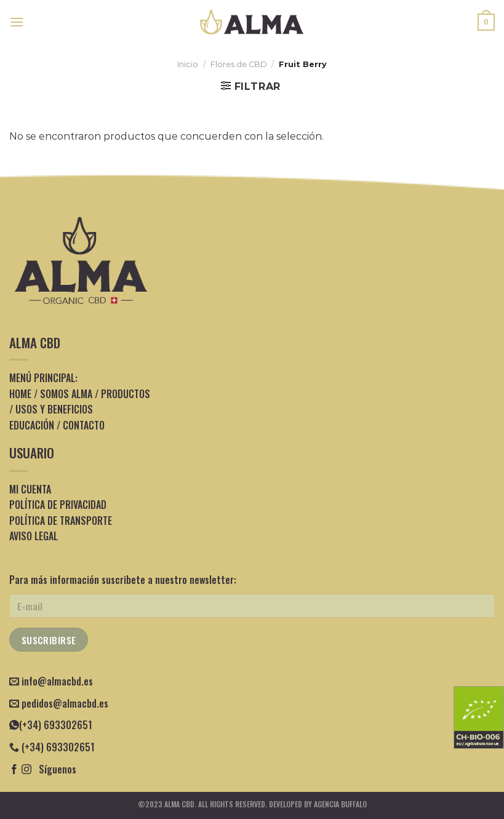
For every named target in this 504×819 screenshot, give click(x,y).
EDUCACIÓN (32, 425)
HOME (20, 394)
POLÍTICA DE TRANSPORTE (61, 521)
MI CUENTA (30, 489)
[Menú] (17, 22)
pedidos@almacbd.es (65, 703)
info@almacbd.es (57, 681)
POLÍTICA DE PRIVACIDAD (58, 505)
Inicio (188, 64)
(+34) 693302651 (51, 725)
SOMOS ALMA (66, 394)
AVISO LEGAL (34, 536)
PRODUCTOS (126, 394)
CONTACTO (84, 425)
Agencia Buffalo (340, 804)
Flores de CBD (239, 64)
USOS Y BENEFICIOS (54, 409)
